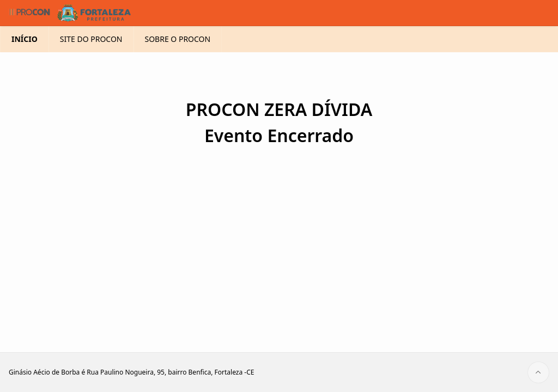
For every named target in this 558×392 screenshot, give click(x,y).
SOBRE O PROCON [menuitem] (178, 56)
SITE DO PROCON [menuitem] (91, 56)
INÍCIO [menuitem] (25, 56)
